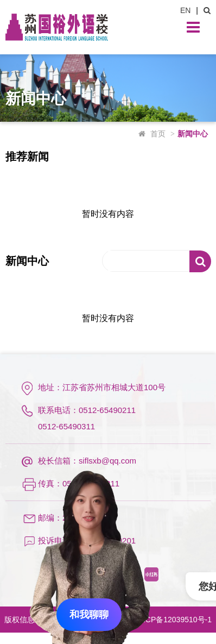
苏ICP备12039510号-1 (174, 620)
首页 (158, 134)
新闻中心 (193, 134)
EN (185, 10)
